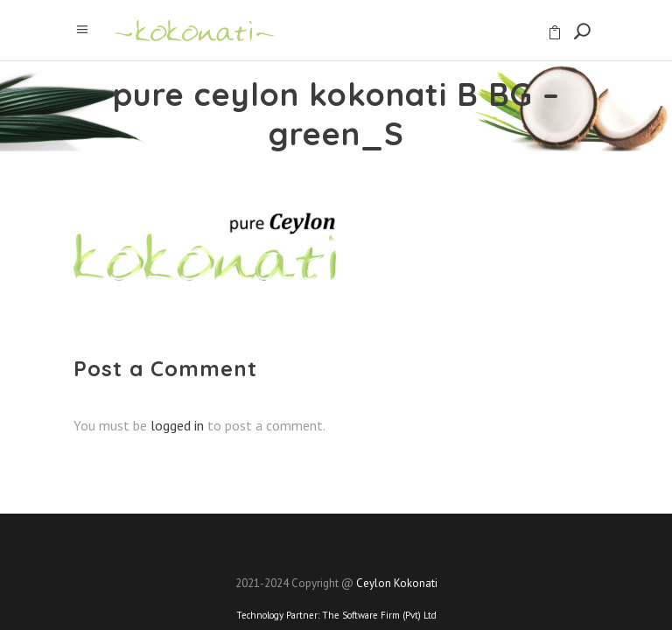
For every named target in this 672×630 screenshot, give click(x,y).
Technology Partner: (336, 615)
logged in (177, 425)
